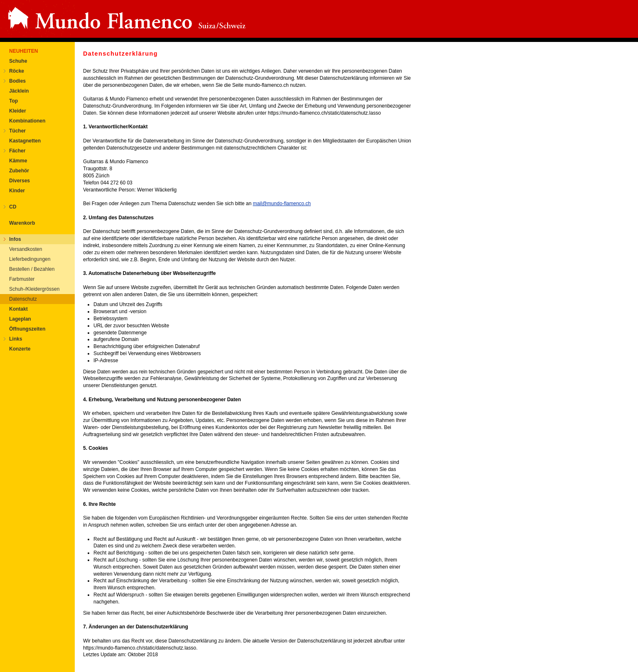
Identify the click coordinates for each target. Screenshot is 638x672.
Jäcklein (19, 91)
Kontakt (18, 309)
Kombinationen (27, 121)
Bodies (17, 81)
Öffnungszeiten (27, 329)
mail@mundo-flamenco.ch (282, 204)
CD (13, 207)
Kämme (18, 161)
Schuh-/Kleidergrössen (34, 289)
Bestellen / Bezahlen (32, 269)
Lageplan (20, 319)
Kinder (17, 191)
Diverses (20, 181)
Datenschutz (23, 299)
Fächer (17, 151)
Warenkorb (22, 223)
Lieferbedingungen (30, 259)
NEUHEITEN (23, 51)
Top (13, 101)
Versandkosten (26, 249)
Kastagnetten (25, 141)
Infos (15, 239)
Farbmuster (22, 279)
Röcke (17, 71)
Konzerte (20, 349)
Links (16, 339)
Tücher (17, 131)
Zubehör (19, 171)
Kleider (18, 111)
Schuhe (18, 61)
